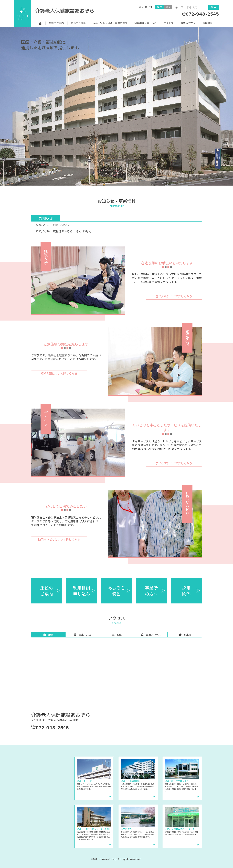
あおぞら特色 (78, 23)
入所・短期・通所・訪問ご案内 (110, 23)
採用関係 (207, 23)
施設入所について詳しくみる (174, 296)
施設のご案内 (56, 23)
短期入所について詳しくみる (59, 373)
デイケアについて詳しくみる (174, 463)
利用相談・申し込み (145, 23)
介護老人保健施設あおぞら (65, 11)
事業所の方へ (188, 23)
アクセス (169, 23)
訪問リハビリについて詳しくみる (59, 539)
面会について (61, 225)
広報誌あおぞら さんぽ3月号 (72, 231)
